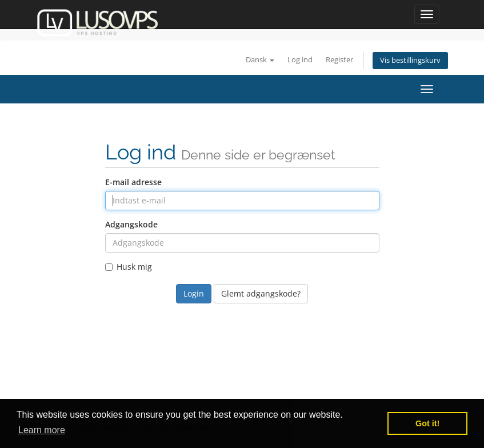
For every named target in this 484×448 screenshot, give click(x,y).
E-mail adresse (133, 182)
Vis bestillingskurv (410, 60)
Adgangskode (131, 224)
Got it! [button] (427, 423)
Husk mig (129, 267)
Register (339, 60)
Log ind (300, 60)
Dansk (260, 60)
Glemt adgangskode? (261, 293)
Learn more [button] (42, 430)
